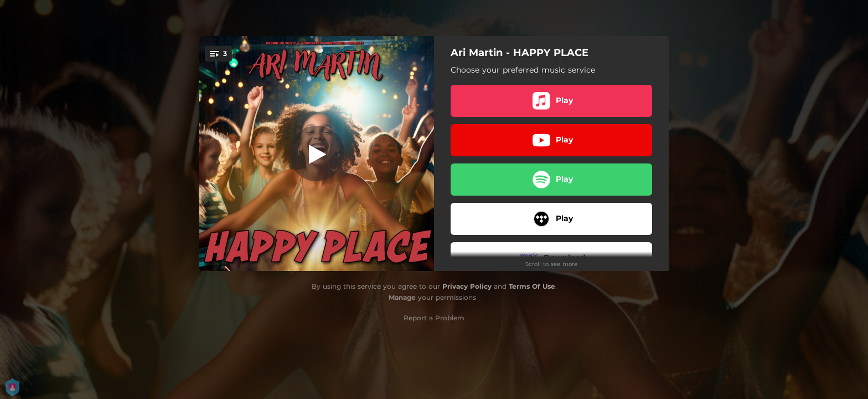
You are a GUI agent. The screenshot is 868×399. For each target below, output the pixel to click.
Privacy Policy (467, 286)
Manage (402, 297)
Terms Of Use (532, 286)
